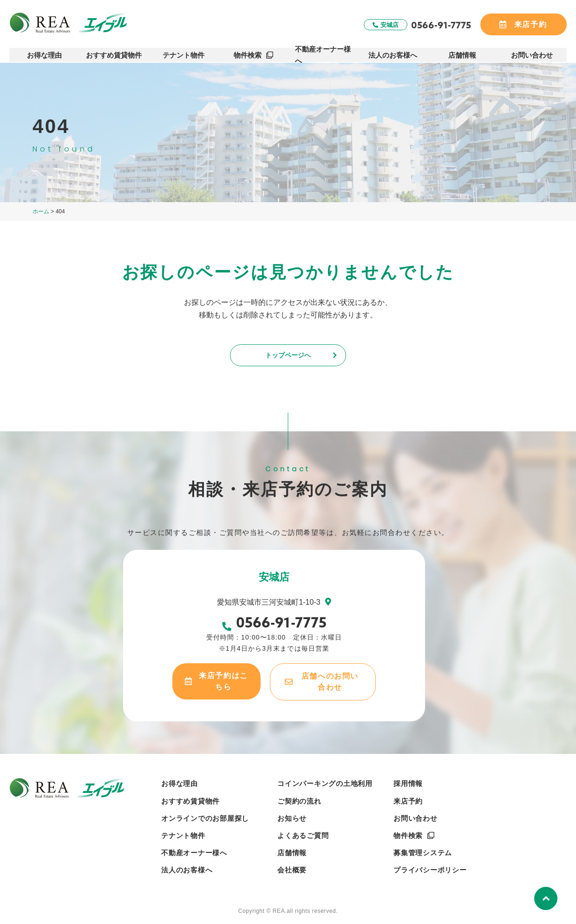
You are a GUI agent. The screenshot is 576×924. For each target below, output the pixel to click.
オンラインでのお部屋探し (205, 822)
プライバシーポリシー (430, 873)
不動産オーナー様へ (323, 52)
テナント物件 (184, 52)
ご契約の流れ (299, 804)
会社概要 (292, 873)
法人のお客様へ (393, 52)
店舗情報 (463, 52)
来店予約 (408, 804)
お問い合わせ (532, 52)
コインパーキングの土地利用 (325, 787)
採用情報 (408, 787)
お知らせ (292, 822)
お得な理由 (44, 52)
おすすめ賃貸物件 (114, 52)
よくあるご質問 (303, 839)
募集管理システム (423, 856)
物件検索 (248, 52)
